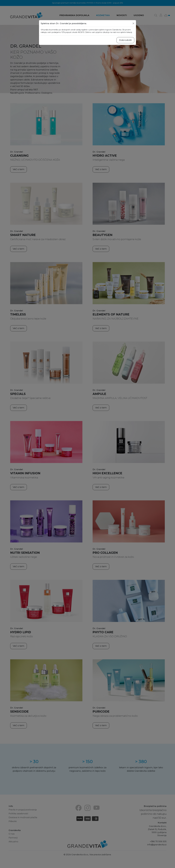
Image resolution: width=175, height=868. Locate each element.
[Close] (133, 23)
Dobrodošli (125, 40)
